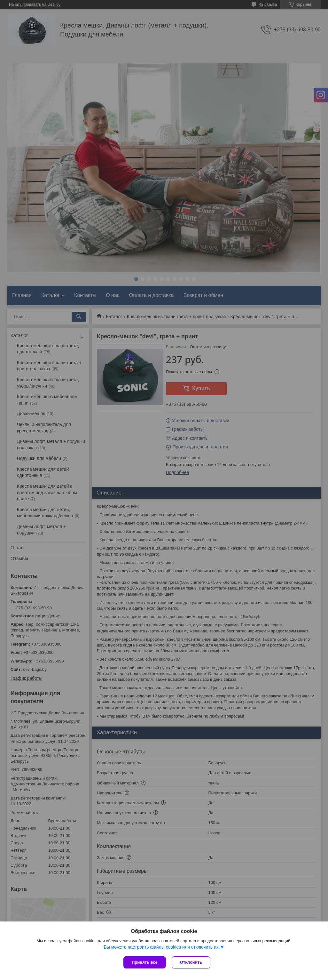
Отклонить (192, 962)
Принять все (145, 962)
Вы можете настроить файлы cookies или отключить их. (162, 948)
